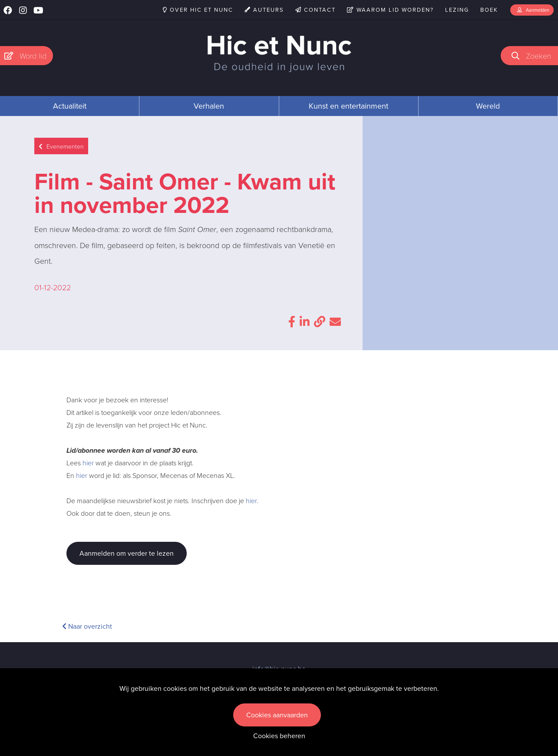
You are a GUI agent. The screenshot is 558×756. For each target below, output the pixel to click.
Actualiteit (70, 106)
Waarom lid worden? (390, 10)
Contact (315, 10)
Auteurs (264, 10)
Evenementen (61, 146)
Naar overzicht (87, 626)
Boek (489, 10)
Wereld (488, 106)
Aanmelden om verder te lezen (127, 553)
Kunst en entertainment (348, 106)
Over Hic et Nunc (198, 10)
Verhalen (209, 106)
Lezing (457, 10)
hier (88, 463)
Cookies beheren (279, 736)
